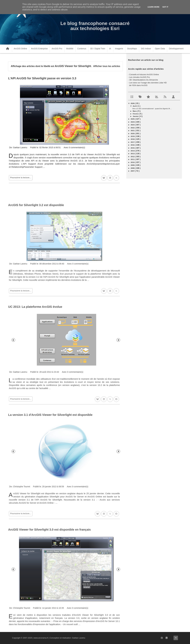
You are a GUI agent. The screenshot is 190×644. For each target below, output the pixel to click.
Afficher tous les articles (107, 66)
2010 (133, 162)
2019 (133, 136)
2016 (133, 145)
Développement (176, 49)
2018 (133, 139)
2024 (133, 122)
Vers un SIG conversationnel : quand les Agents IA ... (152, 109)
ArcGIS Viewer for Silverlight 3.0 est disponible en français (49, 597)
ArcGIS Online (20, 49)
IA (110, 49)
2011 (133, 159)
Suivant (118, 400)
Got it (165, 7)
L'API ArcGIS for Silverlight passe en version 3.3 (42, 78)
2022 (133, 128)
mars (135, 111)
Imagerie (119, 49)
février (136, 114)
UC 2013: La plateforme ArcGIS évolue (35, 367)
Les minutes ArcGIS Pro (140, 77)
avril (135, 106)
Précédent (13, 400)
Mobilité (70, 49)
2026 (133, 103)
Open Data (160, 49)
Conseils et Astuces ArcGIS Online (144, 74)
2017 (133, 142)
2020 (133, 134)
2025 (133, 119)
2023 (133, 125)
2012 (133, 157)
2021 (133, 131)
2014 (133, 151)
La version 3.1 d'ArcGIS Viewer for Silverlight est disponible (50, 478)
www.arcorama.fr (41, 638)
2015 (133, 148)
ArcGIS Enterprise (39, 49)
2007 (133, 171)
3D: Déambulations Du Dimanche (144, 80)
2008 (133, 168)
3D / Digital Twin (98, 49)
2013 (133, 154)
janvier (136, 116)
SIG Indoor (146, 49)
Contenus (82, 49)
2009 (133, 165)
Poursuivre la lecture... (21, 178)
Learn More (153, 7)
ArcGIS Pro (57, 49)
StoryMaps (132, 49)
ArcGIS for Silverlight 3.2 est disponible (36, 261)
